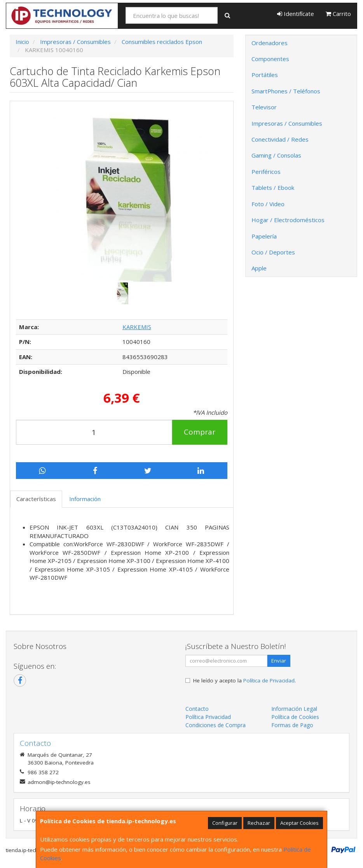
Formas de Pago (292, 725)
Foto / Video (268, 204)
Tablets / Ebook (273, 188)
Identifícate (296, 14)
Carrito (338, 14)
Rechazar (259, 823)
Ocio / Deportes (273, 252)
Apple (259, 268)
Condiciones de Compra (216, 725)
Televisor (264, 107)
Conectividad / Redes (280, 139)
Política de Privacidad (269, 680)
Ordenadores (270, 43)
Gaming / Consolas (276, 155)
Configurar (225, 823)
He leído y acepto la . (244, 680)
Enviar (279, 661)
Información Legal (294, 709)
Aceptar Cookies (299, 823)
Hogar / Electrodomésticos (288, 220)
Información (85, 499)
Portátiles (265, 75)
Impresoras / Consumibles (287, 123)
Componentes (270, 59)
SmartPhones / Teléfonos (286, 91)
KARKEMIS (137, 327)
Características (36, 499)
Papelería (264, 236)
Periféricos (266, 172)
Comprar (200, 432)
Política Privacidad (208, 717)
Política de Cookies (295, 717)
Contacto (197, 709)
